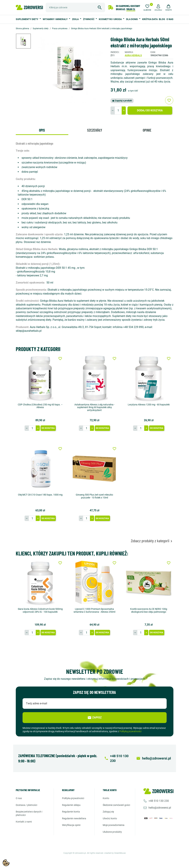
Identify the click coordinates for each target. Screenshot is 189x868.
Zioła (76, 19)
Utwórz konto (110, 818)
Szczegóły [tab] (95, 130)
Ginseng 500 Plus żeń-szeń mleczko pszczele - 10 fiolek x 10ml (94, 496)
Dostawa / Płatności (26, 805)
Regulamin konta (71, 812)
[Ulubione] (147, 7)
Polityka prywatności (73, 798)
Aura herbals (133, 55)
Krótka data (150, 19)
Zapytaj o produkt (122, 101)
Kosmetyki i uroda (111, 19)
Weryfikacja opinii (71, 825)
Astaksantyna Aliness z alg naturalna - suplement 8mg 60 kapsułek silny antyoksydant (94, 407)
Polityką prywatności (130, 731)
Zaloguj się (108, 812)
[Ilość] (118, 111)
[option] (26, 41)
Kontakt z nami (24, 822)
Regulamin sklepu (71, 805)
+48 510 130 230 (159, 801)
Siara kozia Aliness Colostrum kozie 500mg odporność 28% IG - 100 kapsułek (40, 610)
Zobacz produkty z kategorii (152, 541)
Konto (106, 798)
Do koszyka (48, 428)
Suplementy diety (27, 19)
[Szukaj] (75, 7)
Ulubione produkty (112, 832)
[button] (158, 7)
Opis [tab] (42, 130)
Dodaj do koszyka (150, 110)
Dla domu (132, 19)
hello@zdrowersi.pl (160, 808)
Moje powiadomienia (114, 825)
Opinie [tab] (147, 130)
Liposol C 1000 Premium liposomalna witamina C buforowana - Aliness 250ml (94, 610)
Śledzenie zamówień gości (116, 805)
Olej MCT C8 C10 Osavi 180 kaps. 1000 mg (40, 495)
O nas (170, 19)
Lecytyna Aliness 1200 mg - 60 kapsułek (149, 405)
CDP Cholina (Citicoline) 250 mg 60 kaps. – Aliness (40, 406)
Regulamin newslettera (74, 818)
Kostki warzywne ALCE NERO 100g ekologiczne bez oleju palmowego (149, 610)
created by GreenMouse (115, 853)
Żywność (89, 19)
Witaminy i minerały (55, 19)
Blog (162, 19)
